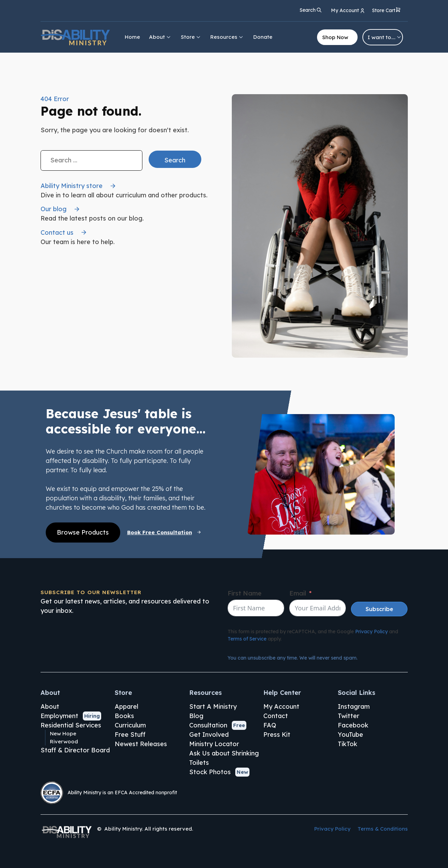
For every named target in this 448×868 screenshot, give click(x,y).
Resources (227, 37)
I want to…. (385, 37)
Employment (59, 716)
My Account (281, 706)
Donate (263, 37)
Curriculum (130, 725)
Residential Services (71, 725)
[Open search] (311, 10)
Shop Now (335, 37)
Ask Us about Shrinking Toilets (224, 758)
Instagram (354, 706)
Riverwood (64, 741)
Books (124, 716)
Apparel (126, 706)
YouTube (350, 735)
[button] (386, 11)
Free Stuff (130, 735)
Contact (276, 716)
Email (298, 593)
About (160, 37)
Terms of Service (247, 639)
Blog (196, 716)
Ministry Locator (214, 744)
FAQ (270, 725)
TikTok (348, 744)
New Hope (63, 733)
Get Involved (209, 735)
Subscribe (379, 609)
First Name (245, 593)
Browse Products (83, 532)
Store (191, 37)
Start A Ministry (213, 706)
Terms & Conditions (383, 829)
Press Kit (277, 735)
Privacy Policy (371, 632)
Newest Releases (141, 744)
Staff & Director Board (75, 750)
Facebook (353, 725)
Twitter (349, 716)
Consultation (208, 725)
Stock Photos (210, 772)
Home (132, 37)
